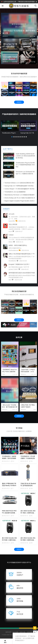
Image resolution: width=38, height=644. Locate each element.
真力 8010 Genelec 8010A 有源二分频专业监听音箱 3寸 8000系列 (28, 540)
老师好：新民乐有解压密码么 (18, 245)
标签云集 (22, 632)
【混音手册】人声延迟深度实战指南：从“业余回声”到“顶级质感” (28, 371)
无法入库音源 (13, 224)
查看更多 (19, 102)
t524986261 (12, 261)
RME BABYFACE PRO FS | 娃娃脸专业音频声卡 (9, 513)
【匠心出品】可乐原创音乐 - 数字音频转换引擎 (10, 406)
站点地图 (16, 632)
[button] (12, 137)
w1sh (10, 231)
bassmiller (12, 221)
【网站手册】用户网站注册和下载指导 (28, 406)
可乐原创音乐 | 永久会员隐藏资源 (15, 192)
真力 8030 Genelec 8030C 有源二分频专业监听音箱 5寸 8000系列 (28, 513)
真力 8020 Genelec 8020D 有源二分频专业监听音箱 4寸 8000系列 (10, 540)
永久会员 (11, 214)
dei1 (10, 280)
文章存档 (30, 632)
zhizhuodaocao (13, 250)
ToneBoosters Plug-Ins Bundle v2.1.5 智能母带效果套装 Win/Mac (25, 165)
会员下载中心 (8, 149)
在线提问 (6, 209)
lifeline (11, 242)
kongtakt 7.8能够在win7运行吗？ (19, 264)
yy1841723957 (13, 269)
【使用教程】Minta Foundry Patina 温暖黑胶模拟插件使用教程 (9, 371)
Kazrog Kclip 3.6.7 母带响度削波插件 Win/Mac (19, 186)
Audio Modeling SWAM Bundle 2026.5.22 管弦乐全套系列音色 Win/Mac (25, 156)
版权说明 (8, 632)
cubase (11, 235)
